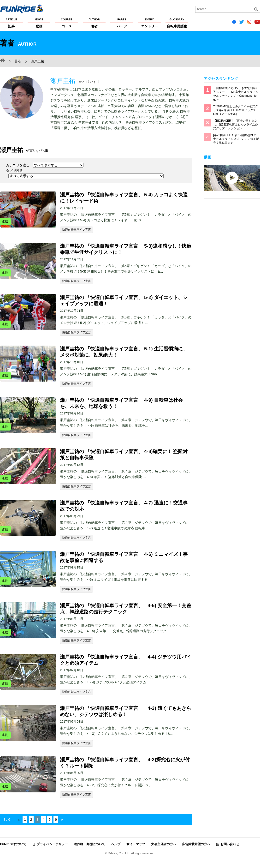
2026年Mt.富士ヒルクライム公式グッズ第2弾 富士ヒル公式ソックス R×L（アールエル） (236, 110)
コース (67, 23)
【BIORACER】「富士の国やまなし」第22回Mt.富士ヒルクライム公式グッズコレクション (236, 125)
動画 (39, 23)
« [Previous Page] (19, 820)
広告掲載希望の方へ (196, 844)
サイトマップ (136, 844)
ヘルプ (116, 844)
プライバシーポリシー (52, 844)
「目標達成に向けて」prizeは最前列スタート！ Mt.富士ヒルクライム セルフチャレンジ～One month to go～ (236, 94)
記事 (11, 23)
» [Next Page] (62, 820)
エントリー (149, 23)
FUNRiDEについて (13, 844)
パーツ (122, 23)
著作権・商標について (89, 844)
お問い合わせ (230, 844)
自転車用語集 (177, 23)
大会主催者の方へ (164, 844)
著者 (94, 23)
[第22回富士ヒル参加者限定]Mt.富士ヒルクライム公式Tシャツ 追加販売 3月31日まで (236, 139)
